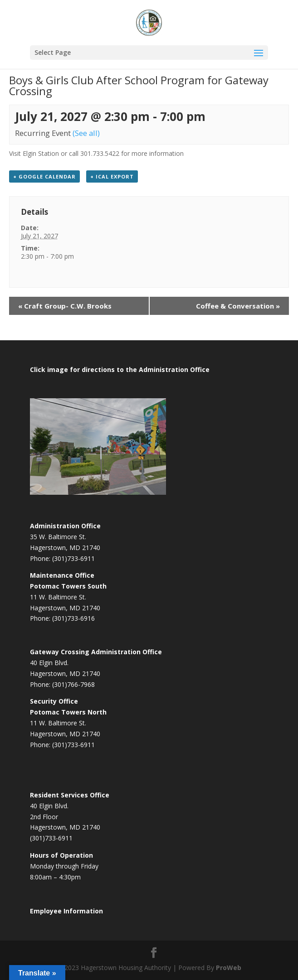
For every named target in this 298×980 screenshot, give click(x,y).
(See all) (86, 133)
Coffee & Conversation (238, 306)
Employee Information (66, 911)
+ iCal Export (112, 176)
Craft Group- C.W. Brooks (65, 306)
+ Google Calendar (44, 176)
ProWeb (229, 968)
